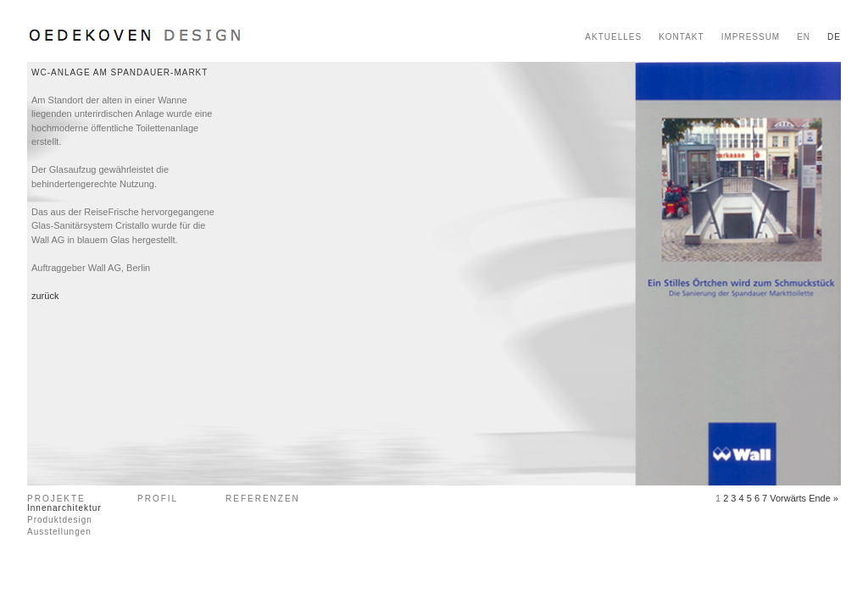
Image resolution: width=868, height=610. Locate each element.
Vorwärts (788, 498)
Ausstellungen (59, 532)
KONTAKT (681, 37)
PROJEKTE (56, 499)
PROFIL (158, 499)
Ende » (823, 498)
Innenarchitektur (64, 508)
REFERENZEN (263, 499)
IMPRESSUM (751, 37)
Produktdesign (60, 520)
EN (804, 37)
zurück (45, 296)
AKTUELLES (613, 37)
